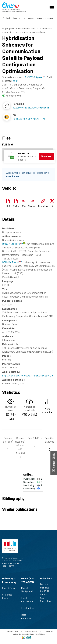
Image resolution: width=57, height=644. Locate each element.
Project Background (27, 591)
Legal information (27, 601)
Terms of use (12, 631)
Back (8, 18)
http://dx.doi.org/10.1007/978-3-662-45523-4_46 (28, 375)
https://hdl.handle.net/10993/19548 (31, 107)
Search (7, 598)
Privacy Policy (31, 631)
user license (13, 176)
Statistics (8, 595)
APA (24, 206)
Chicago (32, 206)
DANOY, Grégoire (12, 244)
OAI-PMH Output (45, 593)
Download (46, 156)
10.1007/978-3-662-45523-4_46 (29, 119)
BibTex (16, 206)
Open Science (9, 590)
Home (15, 18)
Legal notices (28, 610)
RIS (8, 206)
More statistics (47, 410)
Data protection (28, 616)
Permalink (43, 206)
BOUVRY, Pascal (12, 262)
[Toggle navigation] (52, 7)
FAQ (43, 598)
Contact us (47, 601)
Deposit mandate (46, 586)
